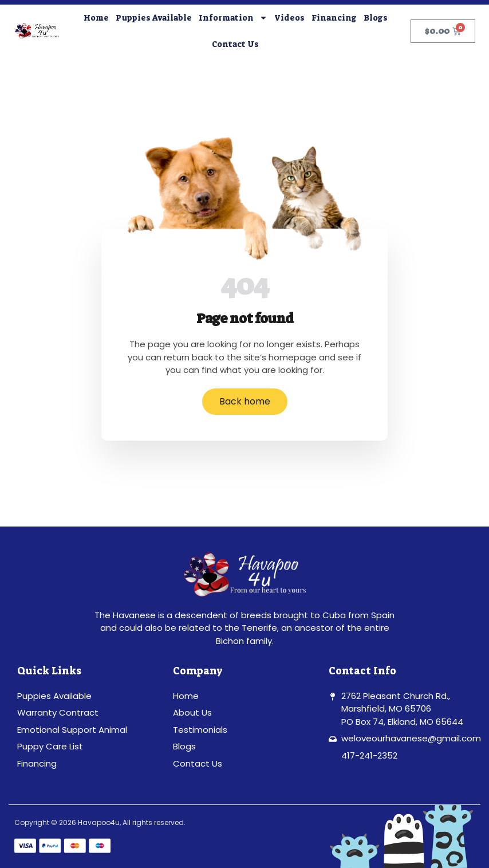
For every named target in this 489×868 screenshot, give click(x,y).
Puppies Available (154, 18)
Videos (289, 18)
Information (233, 18)
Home (96, 18)
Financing (334, 18)
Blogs (376, 18)
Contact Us (235, 44)
